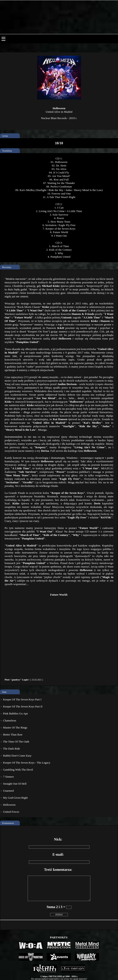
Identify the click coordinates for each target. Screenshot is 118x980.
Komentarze (8, 823)
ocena (5, 136)
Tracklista (7, 151)
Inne (4, 692)
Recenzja (7, 267)
